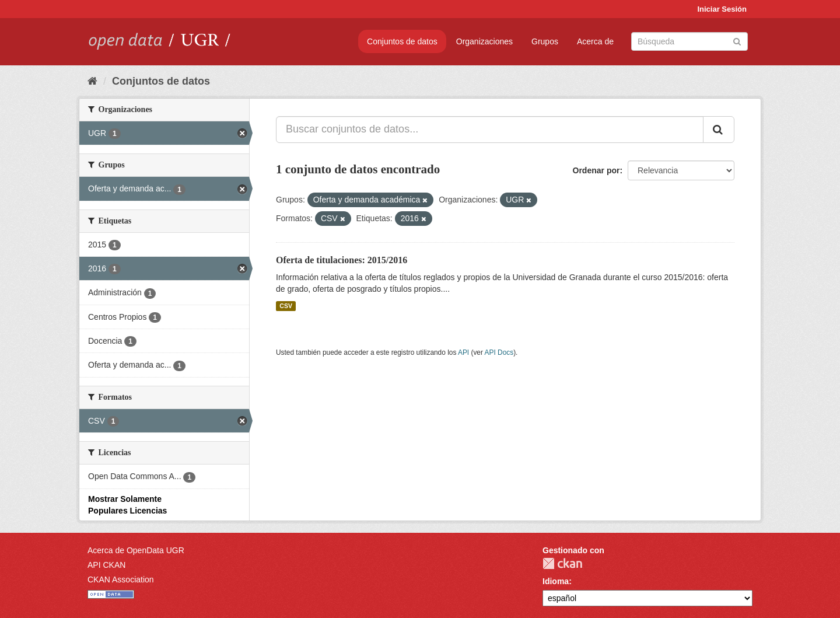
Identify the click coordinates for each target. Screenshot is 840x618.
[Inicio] (92, 81)
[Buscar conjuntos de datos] (689, 41)
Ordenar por (596, 170)
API (463, 352)
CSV (286, 306)
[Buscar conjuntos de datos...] (490, 130)
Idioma (556, 581)
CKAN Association (121, 579)
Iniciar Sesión (722, 9)
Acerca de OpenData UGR (136, 550)
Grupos (545, 41)
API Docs (499, 352)
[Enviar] (737, 41)
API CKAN (106, 565)
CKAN (562, 563)
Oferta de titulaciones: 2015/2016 (342, 260)
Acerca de (595, 41)
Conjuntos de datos (402, 41)
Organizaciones (484, 41)
